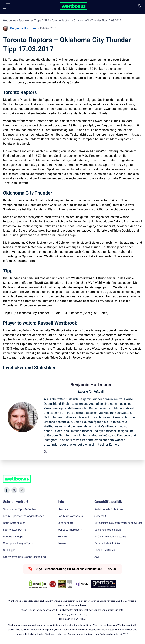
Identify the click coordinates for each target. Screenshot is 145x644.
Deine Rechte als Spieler (108, 530)
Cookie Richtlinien (105, 550)
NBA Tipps (9, 550)
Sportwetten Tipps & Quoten (20, 509)
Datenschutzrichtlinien (108, 543)
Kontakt (62, 537)
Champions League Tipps (18, 543)
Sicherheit (100, 516)
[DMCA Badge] (38, 584)
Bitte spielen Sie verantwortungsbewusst (118, 523)
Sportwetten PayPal (15, 530)
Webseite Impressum (70, 530)
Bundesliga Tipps (13, 537)
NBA (46, 21)
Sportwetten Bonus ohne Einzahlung (24, 557)
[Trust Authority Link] (70, 584)
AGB (97, 557)
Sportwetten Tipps (30, 21)
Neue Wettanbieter (14, 523)
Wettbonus (10, 21)
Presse (62, 543)
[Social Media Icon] (7, 490)
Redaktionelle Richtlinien (109, 509)
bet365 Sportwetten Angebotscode (24, 516)
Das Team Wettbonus (70, 516)
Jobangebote (65, 523)
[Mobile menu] (6, 6)
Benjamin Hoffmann (24, 28)
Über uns (63, 509)
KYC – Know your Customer (111, 537)
